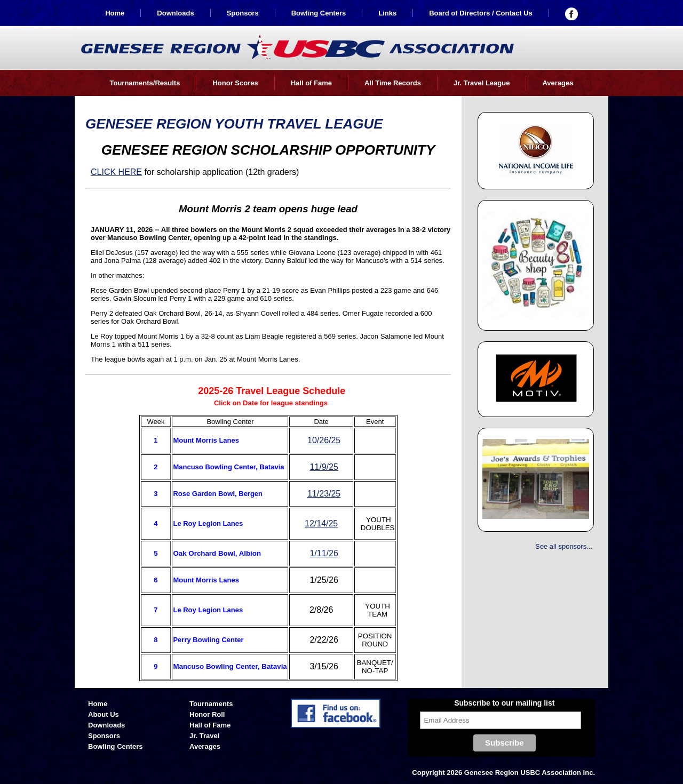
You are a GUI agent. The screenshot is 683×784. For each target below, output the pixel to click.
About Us (104, 714)
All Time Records (393, 83)
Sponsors (243, 13)
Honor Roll (207, 714)
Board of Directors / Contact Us (481, 13)
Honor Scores (235, 83)
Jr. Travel (204, 736)
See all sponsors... (564, 546)
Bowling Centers (319, 13)
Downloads (175, 13)
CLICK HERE (116, 172)
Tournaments (211, 704)
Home (115, 13)
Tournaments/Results (145, 83)
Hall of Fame (311, 83)
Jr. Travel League (482, 83)
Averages (558, 83)
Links (387, 13)
